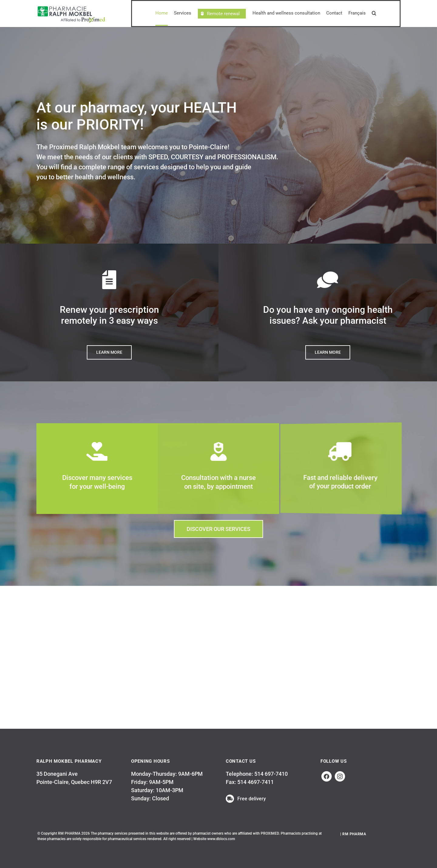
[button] (374, 14)
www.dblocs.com (221, 839)
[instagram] (340, 776)
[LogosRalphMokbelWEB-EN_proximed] (71, 7)
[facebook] (327, 776)
